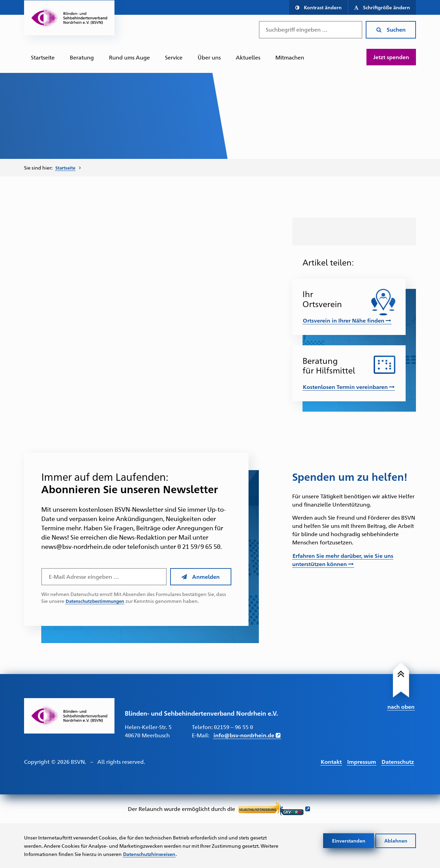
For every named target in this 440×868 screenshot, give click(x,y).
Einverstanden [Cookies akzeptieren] (349, 840)
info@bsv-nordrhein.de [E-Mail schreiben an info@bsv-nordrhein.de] (244, 735)
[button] (318, 7)
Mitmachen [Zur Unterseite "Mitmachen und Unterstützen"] (290, 57)
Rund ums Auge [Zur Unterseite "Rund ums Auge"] (129, 57)
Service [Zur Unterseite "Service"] (174, 57)
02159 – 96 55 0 (233, 726)
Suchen (391, 29)
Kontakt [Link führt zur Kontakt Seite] (331, 761)
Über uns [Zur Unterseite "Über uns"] (209, 57)
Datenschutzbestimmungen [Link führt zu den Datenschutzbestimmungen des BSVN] (97, 601)
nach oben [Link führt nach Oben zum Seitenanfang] (401, 706)
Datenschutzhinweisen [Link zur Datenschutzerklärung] (149, 854)
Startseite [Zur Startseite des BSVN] (43, 57)
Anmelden (201, 576)
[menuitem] (43, 57)
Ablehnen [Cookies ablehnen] (396, 840)
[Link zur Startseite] (69, 715)
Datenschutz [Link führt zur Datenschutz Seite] (398, 761)
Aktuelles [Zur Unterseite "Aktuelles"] (248, 57)
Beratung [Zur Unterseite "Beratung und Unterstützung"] (82, 57)
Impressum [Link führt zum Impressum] (362, 761)
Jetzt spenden (391, 57)
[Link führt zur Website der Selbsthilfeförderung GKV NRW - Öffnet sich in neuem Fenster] (274, 809)
